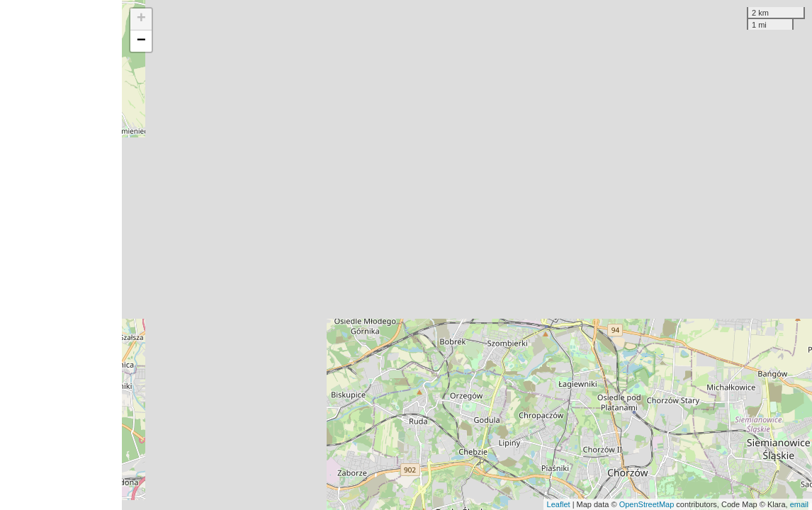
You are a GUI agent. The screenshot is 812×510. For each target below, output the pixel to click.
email (799, 504)
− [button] (141, 41)
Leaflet (559, 504)
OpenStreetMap (647, 504)
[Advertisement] (61, 255)
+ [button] (141, 19)
